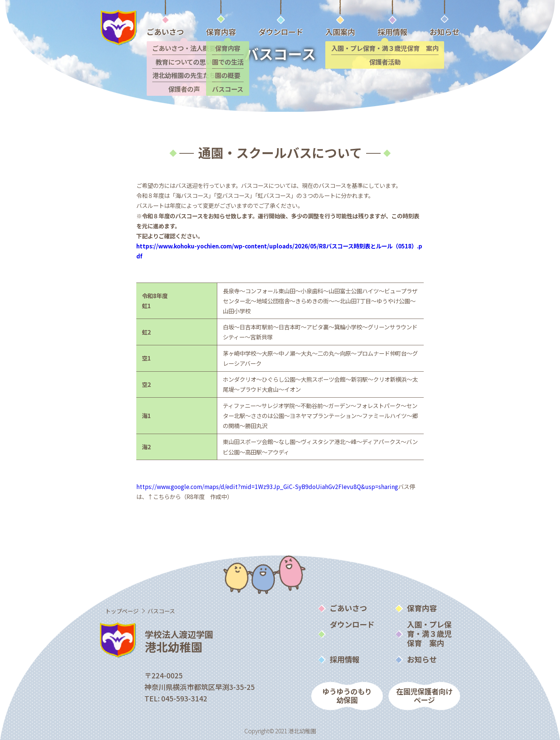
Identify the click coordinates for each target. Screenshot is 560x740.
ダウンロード (352, 624)
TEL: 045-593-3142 (176, 698)
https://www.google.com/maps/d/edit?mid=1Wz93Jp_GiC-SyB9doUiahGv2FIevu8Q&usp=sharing (267, 486)
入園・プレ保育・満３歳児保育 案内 (429, 633)
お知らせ (422, 659)
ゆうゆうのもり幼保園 (347, 696)
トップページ (122, 611)
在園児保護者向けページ (424, 696)
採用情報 (345, 659)
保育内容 (422, 608)
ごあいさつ (348, 608)
